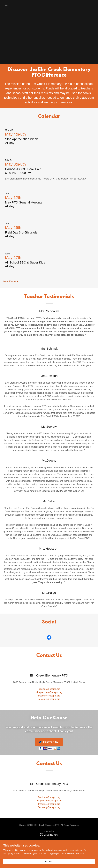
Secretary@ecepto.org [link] (49, 699)
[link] (49, 638)
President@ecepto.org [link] (49, 689)
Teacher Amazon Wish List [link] (49, 842)
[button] (14, 6)
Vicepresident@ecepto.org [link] (49, 692)
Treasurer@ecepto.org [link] (49, 696)
